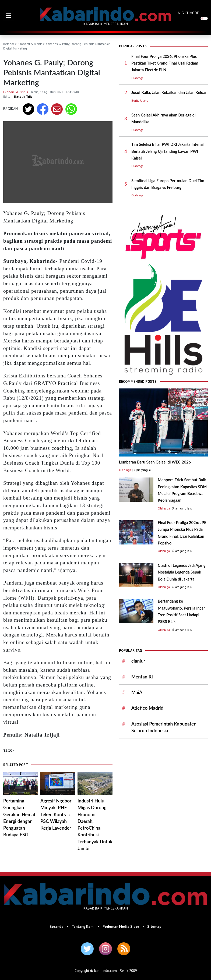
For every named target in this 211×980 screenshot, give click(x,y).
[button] (9, 16)
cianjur (138, 661)
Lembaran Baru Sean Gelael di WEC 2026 (155, 462)
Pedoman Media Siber (121, 926)
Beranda (9, 44)
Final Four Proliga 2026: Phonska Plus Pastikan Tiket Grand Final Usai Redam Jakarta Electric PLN (165, 63)
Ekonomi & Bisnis (30, 44)
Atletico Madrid (147, 708)
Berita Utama (140, 100)
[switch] (204, 18)
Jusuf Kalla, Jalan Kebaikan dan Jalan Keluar (169, 92)
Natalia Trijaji (24, 96)
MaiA (137, 692)
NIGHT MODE (188, 13)
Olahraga (137, 78)
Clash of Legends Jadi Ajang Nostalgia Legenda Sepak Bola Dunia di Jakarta (182, 572)
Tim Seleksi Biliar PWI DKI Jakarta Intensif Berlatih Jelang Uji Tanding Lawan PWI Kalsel (168, 151)
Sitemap (154, 926)
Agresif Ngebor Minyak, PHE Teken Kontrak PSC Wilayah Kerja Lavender (56, 814)
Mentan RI (142, 677)
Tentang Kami (83, 926)
